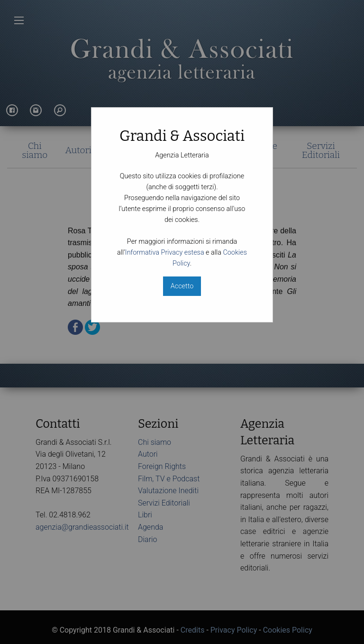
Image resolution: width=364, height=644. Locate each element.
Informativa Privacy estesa (165, 253)
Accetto (182, 286)
